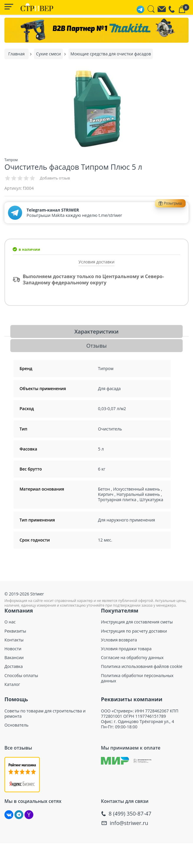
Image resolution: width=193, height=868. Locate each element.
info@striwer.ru (129, 823)
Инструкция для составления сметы (137, 622)
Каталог (12, 684)
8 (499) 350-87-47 (130, 814)
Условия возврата (119, 640)
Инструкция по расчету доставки (134, 631)
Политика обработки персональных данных (137, 678)
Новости (13, 649)
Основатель (16, 725)
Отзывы (96, 346)
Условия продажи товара (126, 649)
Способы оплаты (21, 676)
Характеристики (96, 331)
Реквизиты (15, 631)
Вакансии (14, 658)
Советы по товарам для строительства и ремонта (45, 714)
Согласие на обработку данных (132, 658)
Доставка (14, 666)
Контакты (14, 640)
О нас (10, 622)
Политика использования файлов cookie (142, 666)
